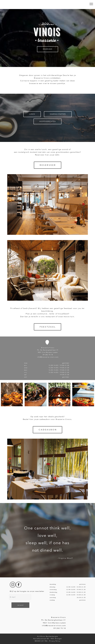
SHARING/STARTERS (58, 114)
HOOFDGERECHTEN (47, 121)
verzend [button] (20, 605)
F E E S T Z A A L (47, 327)
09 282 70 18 (48, 355)
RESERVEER (48, 49)
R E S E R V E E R (48, 165)
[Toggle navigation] (91, 4)
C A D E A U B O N (47, 430)
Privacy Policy (55, 641)
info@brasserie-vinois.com (48, 357)
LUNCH (32, 114)
